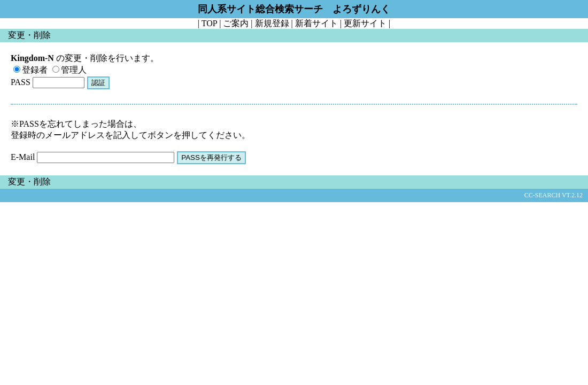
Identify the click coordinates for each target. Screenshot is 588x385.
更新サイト (365, 23)
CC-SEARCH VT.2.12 (554, 195)
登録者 (30, 70)
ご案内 (236, 23)
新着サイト (316, 23)
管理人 (69, 70)
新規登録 (272, 23)
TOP (209, 23)
